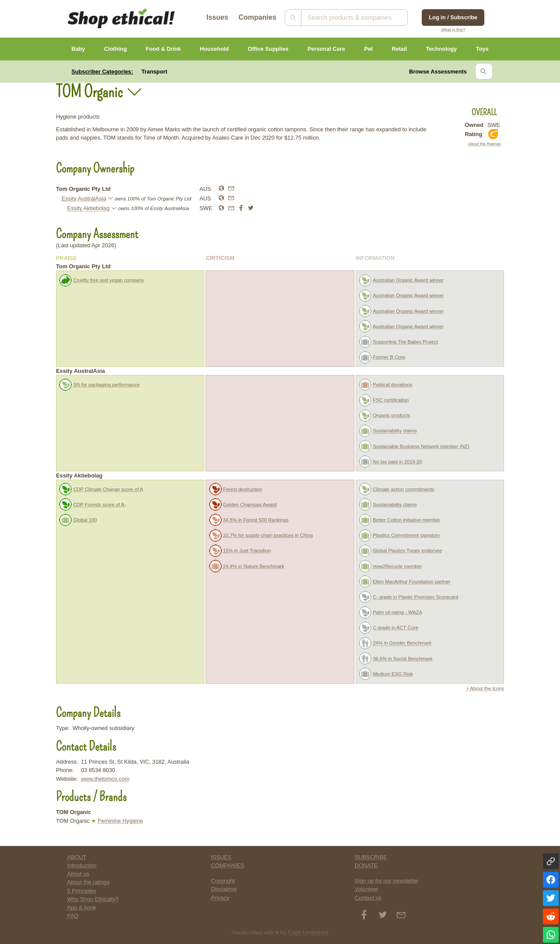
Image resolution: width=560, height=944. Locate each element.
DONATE (366, 865)
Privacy (220, 898)
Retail (399, 49)
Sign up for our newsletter (387, 881)
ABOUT (77, 857)
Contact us (368, 898)
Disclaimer (224, 889)
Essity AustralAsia (84, 198)
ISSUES (221, 857)
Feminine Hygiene (121, 821)
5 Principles (82, 891)
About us (79, 874)
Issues (217, 17)
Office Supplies (268, 49)
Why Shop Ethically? (93, 899)
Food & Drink (163, 49)
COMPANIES (227, 865)
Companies (257, 17)
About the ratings (89, 882)
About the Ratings (484, 144)
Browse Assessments (438, 72)
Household (214, 49)
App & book (82, 907)
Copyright (223, 881)
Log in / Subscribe (453, 17)
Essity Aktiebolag (89, 208)
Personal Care (326, 49)
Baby (78, 49)
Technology (442, 49)
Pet (368, 49)
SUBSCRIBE (371, 857)
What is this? (453, 30)
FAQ (73, 916)
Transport (154, 72)
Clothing (115, 49)
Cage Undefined (308, 932)
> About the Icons (485, 688)
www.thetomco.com (105, 779)
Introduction (82, 865)
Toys (482, 49)
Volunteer (367, 889)
